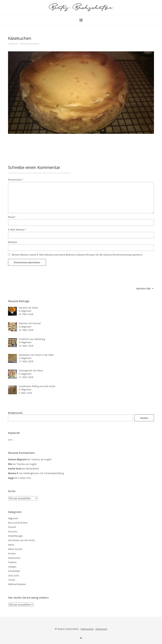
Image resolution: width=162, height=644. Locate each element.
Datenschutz (87, 629)
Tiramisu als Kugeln (41, 459)
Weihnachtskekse (17, 584)
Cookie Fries (25, 478)
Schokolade (14, 571)
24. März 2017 (13, 44)
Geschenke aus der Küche (21, 540)
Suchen (144, 418)
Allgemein (13, 518)
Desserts (13, 532)
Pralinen (12, 562)
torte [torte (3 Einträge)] (10, 440)
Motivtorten (14, 558)
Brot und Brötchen (18, 523)
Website (13, 242)
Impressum (101, 629)
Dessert (12, 527)
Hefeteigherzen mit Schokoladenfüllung (44, 473)
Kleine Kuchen (15, 549)
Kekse (11, 545)
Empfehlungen (16, 536)
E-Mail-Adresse (17, 229)
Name (12, 217)
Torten (12, 580)
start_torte (14, 575)
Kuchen (12, 553)
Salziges (12, 567)
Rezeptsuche (15, 413)
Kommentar (16, 180)
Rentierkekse (32, 469)
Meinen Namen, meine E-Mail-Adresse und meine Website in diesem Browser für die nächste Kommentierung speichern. (77, 255)
